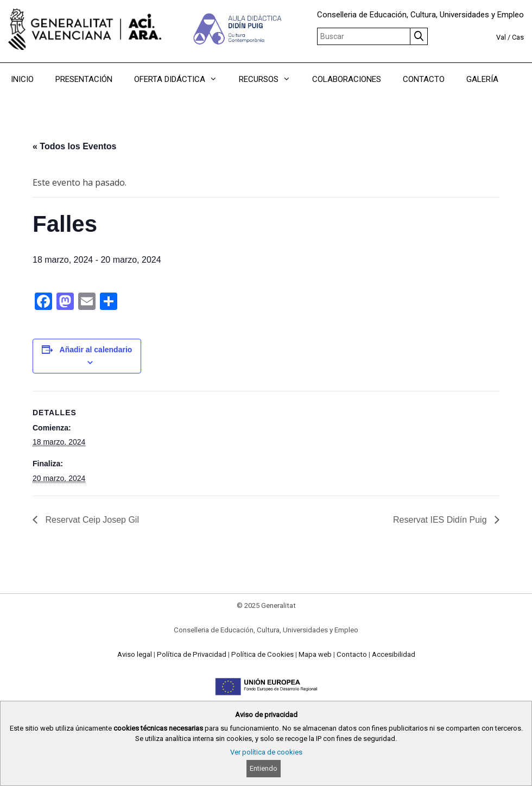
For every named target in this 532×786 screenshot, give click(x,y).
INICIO (22, 79)
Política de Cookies (262, 654)
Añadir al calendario (96, 350)
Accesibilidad (394, 654)
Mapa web (315, 654)
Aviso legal (135, 654)
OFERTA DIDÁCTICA (181, 79)
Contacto (352, 654)
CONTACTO (424, 79)
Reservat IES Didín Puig (441, 520)
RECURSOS (270, 79)
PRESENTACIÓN (84, 79)
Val (501, 37)
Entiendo (264, 768)
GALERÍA (482, 79)
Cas (518, 37)
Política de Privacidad (192, 654)
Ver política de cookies (266, 752)
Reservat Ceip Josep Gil (91, 520)
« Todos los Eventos (74, 146)
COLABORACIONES (347, 79)
